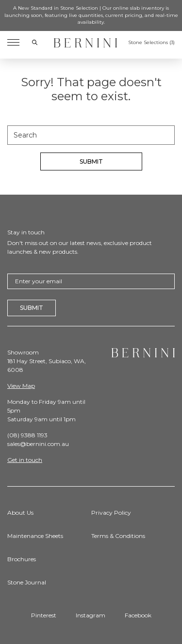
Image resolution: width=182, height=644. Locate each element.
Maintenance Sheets (35, 536)
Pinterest (44, 615)
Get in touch (25, 460)
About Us (20, 513)
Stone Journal (27, 582)
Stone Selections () (151, 43)
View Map (21, 386)
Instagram (91, 615)
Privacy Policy (111, 513)
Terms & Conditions (118, 536)
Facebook (138, 615)
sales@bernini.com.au (38, 444)
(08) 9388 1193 (27, 435)
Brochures (22, 559)
